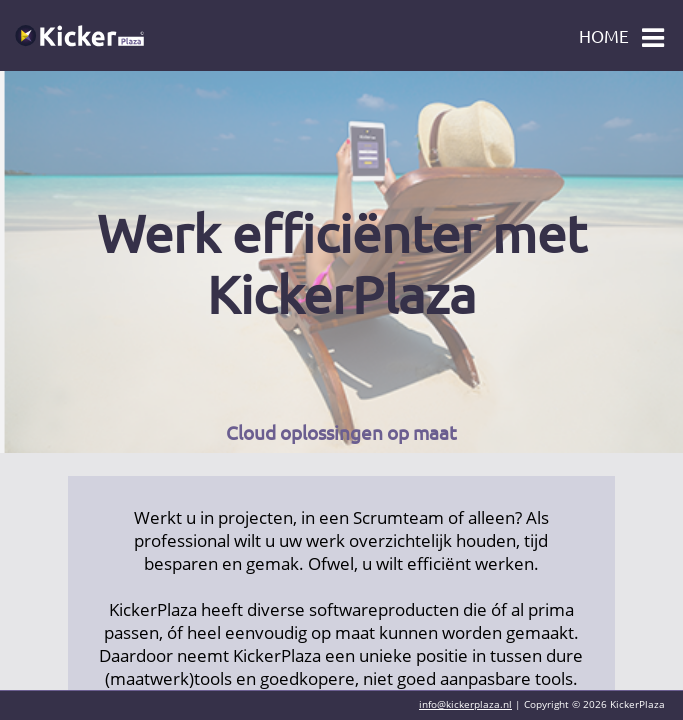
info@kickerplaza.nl (465, 704)
